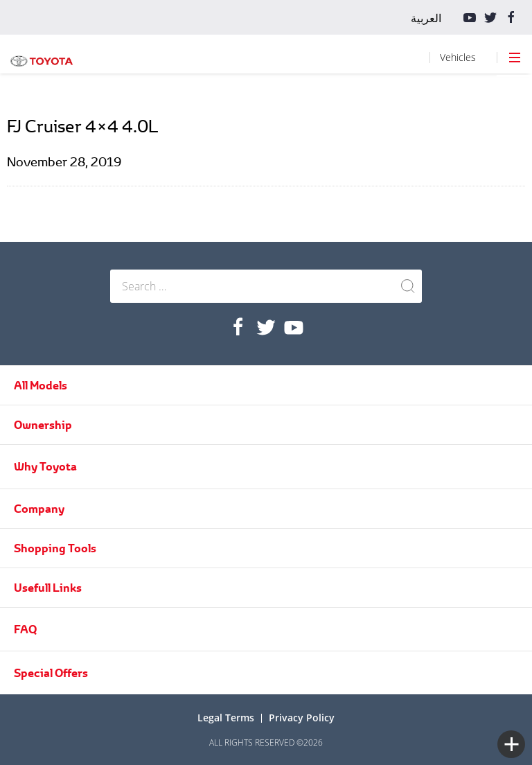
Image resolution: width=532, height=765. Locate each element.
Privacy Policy (302, 718)
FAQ (25, 629)
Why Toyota (45, 466)
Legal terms (226, 718)
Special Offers (51, 673)
